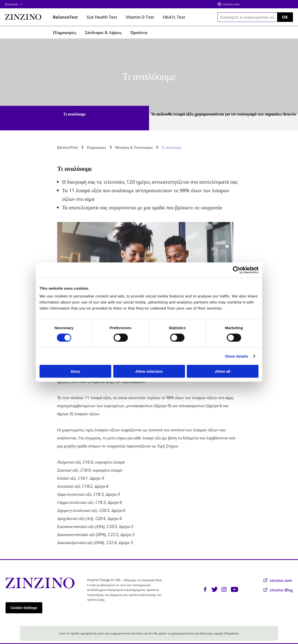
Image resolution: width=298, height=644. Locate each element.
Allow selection (149, 371)
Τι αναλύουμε (172, 147)
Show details (237, 356)
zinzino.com (231, 4)
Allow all (223, 371)
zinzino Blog (278, 590)
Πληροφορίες (97, 147)
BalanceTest (68, 147)
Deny (75, 371)
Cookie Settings (24, 608)
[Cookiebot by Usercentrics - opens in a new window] (236, 270)
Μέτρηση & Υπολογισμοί (134, 147)
